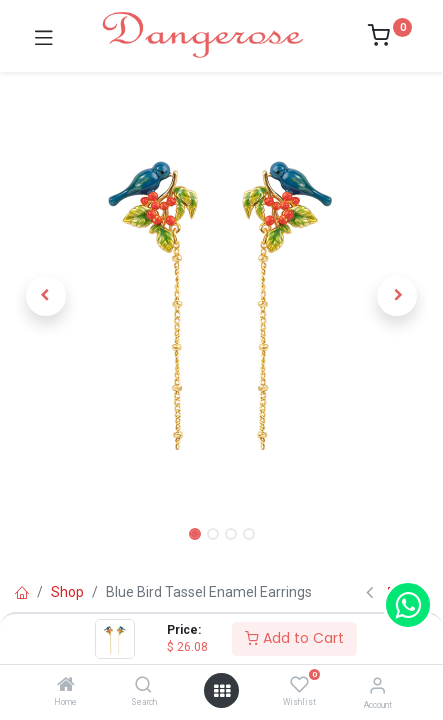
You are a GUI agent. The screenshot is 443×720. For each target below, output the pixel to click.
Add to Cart (294, 638)
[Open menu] (222, 691)
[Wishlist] (299, 685)
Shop (67, 592)
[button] (46, 296)
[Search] (143, 686)
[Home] (66, 686)
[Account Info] (377, 685)
